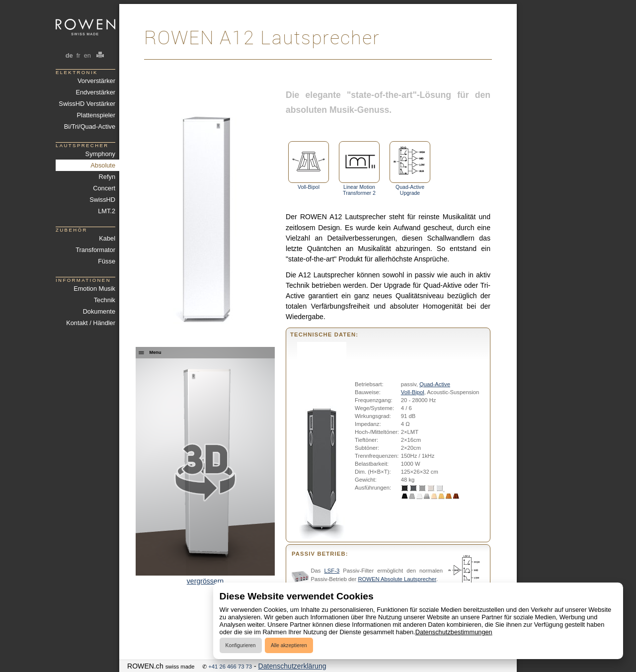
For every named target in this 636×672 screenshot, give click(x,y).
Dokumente (99, 311)
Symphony (100, 154)
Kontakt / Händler (91, 323)
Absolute (103, 165)
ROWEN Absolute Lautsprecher (397, 579)
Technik (105, 300)
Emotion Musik (94, 289)
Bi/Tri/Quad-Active (90, 126)
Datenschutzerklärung (292, 666)
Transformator (95, 250)
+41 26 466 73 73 (230, 667)
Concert (104, 188)
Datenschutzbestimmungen (454, 632)
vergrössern (205, 581)
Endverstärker (95, 92)
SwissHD (102, 200)
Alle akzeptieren (289, 645)
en (87, 55)
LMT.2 (107, 211)
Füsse (107, 261)
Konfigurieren (241, 645)
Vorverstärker (96, 81)
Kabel (107, 238)
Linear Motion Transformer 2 (359, 168)
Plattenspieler (96, 115)
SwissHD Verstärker (87, 104)
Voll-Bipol (309, 166)
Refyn (107, 177)
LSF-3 (332, 571)
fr (78, 55)
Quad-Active (435, 384)
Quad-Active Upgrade (410, 168)
